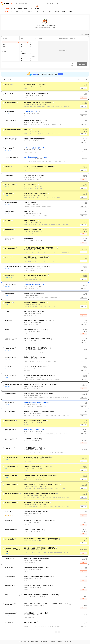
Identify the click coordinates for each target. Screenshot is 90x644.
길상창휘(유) (8, 84)
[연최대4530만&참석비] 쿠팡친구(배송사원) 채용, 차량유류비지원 (39, 475)
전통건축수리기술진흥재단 (11, 357)
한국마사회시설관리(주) (10, 139)
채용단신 (63, 12)
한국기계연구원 (9, 148)
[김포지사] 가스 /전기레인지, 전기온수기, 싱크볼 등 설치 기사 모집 (39, 521)
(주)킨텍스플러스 (9, 622)
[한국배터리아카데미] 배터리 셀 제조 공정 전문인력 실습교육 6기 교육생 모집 (41, 484)
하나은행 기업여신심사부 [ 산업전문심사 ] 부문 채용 (36, 512)
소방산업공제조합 (9, 212)
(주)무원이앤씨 (8, 239)
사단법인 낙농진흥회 (10, 112)
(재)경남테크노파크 (9, 430)
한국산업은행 (8, 257)
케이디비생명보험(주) (10, 421)
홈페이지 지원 (84, 88)
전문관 (50, 12)
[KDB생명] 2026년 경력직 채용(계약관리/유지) (35, 421)
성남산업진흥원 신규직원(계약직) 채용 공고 (34, 284)
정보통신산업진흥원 (10, 375)
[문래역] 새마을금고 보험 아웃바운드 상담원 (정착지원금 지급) (38, 586)
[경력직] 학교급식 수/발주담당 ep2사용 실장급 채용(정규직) (38, 577)
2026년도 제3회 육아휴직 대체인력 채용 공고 (34, 148)
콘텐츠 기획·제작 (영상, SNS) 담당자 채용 (33, 175)
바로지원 (84, 97)
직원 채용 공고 (27, 130)
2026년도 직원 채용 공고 (29, 212)
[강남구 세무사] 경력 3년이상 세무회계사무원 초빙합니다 (37, 93)
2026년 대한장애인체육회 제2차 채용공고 (33, 448)
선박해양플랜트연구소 (10, 248)
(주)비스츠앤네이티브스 (10, 439)
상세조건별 (29, 12)
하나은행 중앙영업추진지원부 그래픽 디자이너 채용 (35, 366)
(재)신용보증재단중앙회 (10, 613)
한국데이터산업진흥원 (10, 184)
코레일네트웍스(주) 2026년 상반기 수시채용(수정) (35, 121)
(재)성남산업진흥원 (9, 284)
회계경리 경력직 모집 (28, 239)
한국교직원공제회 (9, 230)
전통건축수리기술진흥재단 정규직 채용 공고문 (34, 357)
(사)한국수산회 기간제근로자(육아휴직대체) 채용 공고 (36, 559)
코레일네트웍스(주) (9, 121)
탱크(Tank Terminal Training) (13, 595)
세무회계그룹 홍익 (9, 94)
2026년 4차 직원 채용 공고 (30, 622)
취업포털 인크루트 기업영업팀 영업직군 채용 (34, 312)
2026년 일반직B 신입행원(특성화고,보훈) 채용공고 (36, 257)
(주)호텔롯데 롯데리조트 (11, 466)
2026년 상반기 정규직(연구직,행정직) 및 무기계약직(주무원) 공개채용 (40, 248)
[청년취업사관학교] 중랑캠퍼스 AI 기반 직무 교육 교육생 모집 (38, 103)
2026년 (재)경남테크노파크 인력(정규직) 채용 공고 (35, 430)
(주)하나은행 (8, 366)
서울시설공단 (8, 321)
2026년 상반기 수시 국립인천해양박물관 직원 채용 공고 (37, 348)
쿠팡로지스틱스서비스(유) (11, 457)
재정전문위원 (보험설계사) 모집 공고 (32, 230)
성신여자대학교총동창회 (11, 530)
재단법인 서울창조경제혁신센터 (12, 266)
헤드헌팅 (44, 12)
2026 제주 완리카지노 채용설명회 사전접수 (34, 84)
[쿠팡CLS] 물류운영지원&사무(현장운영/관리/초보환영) (37, 457)
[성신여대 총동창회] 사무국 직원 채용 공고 (33, 530)
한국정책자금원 (9, 568)
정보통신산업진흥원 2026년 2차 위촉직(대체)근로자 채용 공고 (38, 375)
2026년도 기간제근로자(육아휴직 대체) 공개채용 (35, 613)
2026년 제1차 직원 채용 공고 (30, 184)
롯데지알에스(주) (9, 275)
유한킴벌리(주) (8, 303)
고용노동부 (8, 166)
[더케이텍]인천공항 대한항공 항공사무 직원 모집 (35, 330)
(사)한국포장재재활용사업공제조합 (13, 130)
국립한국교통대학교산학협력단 (12, 494)
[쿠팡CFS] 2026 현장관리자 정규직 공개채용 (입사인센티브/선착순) (40, 548)
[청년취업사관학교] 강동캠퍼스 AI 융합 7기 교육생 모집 (36, 503)
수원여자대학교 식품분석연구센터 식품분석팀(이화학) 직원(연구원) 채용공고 (41, 384)
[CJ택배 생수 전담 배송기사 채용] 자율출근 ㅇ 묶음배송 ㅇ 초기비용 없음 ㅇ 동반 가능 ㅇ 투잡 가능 (46, 604)
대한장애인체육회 (9, 448)
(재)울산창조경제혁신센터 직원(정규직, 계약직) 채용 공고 (37, 339)
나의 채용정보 (71, 12)
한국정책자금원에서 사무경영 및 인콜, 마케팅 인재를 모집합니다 (38, 568)
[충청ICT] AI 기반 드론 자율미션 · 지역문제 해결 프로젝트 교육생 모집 (40, 494)
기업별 (17, 12)
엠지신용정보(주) (9, 586)
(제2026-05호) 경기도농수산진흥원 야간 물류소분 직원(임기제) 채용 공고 (41, 539)
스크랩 (4, 80)
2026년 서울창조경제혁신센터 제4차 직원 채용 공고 (36, 266)
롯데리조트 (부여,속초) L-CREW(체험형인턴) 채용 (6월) (37, 466)
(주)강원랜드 (8, 221)
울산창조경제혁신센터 (10, 339)
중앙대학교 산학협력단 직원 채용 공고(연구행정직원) (36, 403)
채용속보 (38, 12)
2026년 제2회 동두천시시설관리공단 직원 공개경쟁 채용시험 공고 (39, 393)
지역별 (6, 12)
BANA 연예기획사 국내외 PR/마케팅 (32, 439)
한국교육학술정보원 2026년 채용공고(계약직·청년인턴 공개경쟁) (39, 412)
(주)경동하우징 (8, 175)
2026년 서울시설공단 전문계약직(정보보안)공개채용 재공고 (38, 321)
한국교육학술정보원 (10, 412)
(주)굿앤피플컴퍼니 (9, 604)
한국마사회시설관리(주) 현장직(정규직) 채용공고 (35, 139)
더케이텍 (7, 330)
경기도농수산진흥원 (10, 539)
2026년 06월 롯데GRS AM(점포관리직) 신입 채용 (35, 275)
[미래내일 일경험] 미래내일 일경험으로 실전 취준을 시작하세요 (38, 166)
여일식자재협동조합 (10, 577)
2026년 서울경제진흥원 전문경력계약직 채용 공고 (35, 157)
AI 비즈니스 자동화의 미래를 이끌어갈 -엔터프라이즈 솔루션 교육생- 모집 (41, 595)
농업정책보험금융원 (10, 294)
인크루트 (7, 312)
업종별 (23, 12)
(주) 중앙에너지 (9, 521)
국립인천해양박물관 (10, 348)
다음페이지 (56, 632)
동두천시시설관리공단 (10, 394)
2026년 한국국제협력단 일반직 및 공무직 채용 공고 (36, 193)
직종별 (12, 12)
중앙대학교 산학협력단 (10, 403)
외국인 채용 (57, 12)
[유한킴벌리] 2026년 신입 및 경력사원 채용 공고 (35, 303)
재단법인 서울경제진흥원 (11, 103)
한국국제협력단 (9, 194)
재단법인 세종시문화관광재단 (12, 203)
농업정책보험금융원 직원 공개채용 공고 (33, 293)
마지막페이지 (59, 632)
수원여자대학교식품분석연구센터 (12, 384)
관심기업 (10, 80)
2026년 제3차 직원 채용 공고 (30, 203)
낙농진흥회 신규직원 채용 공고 (31, 112)
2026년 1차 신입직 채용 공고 (30, 221)
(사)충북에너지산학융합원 (11, 484)
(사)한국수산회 (8, 559)
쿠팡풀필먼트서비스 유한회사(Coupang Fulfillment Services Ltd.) (13, 550)
